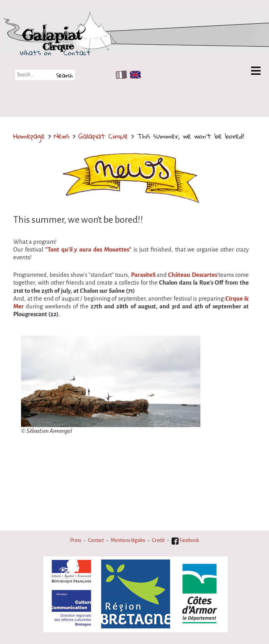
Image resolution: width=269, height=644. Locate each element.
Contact (77, 53)
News (62, 136)
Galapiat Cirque (103, 136)
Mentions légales (128, 540)
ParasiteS (143, 275)
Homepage (29, 136)
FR (119, 75)
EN (134, 75)
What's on (36, 53)
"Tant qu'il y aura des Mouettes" (88, 250)
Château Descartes (192, 275)
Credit (158, 540)
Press (76, 540)
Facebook (185, 540)
